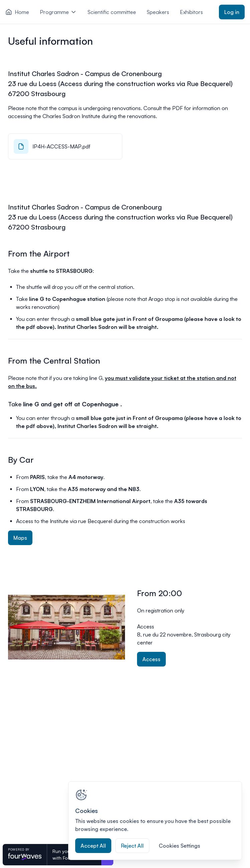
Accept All (93, 846)
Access (151, 659)
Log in (232, 12)
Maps (20, 538)
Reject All (132, 846)
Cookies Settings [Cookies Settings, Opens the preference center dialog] (179, 846)
